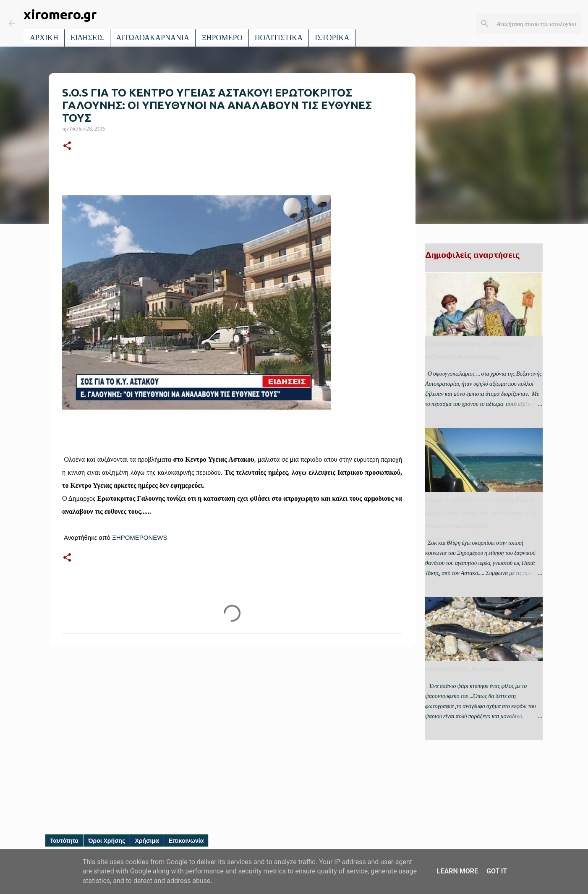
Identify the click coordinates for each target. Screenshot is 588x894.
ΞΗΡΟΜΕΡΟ (222, 38)
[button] (67, 146)
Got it (497, 871)
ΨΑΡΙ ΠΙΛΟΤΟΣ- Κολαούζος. (465, 669)
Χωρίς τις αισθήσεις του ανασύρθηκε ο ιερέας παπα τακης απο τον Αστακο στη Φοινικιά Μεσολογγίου (481, 513)
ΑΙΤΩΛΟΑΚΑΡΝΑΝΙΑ (153, 38)
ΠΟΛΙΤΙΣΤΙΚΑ (279, 38)
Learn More (457, 871)
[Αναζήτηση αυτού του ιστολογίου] (537, 24)
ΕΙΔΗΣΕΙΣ (87, 38)
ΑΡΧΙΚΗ (44, 38)
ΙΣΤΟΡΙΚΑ (332, 38)
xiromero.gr (60, 14)
